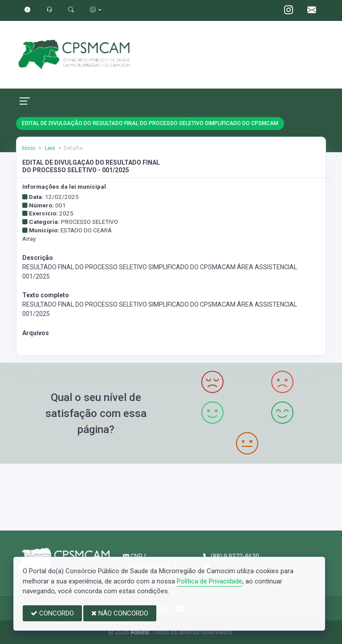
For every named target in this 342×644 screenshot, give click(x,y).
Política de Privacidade (210, 581)
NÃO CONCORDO (120, 613)
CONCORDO (52, 613)
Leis (49, 148)
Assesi (140, 632)
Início (28, 148)
